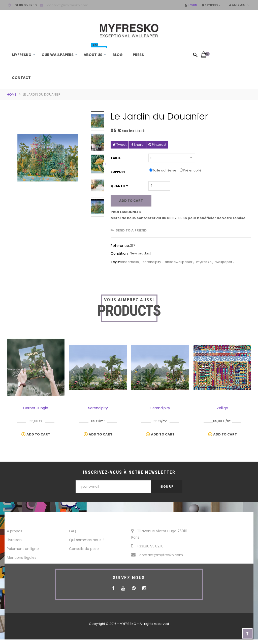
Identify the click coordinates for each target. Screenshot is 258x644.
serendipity (152, 262)
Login (191, 5)
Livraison (14, 540)
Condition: (120, 253)
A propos (14, 531)
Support (119, 172)
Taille (116, 158)
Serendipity (98, 408)
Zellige (222, 408)
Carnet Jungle (36, 408)
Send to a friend (131, 230)
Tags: (115, 262)
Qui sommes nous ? (87, 540)
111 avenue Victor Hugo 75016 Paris (159, 534)
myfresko (204, 262)
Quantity (119, 186)
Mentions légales (22, 558)
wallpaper (224, 262)
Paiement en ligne (23, 549)
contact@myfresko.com (68, 5)
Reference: (120, 246)
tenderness (130, 262)
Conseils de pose (84, 549)
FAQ (73, 531)
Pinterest (157, 145)
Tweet (120, 145)
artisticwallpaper (179, 262)
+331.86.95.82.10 (147, 546)
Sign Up (167, 487)
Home (12, 94)
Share (137, 145)
